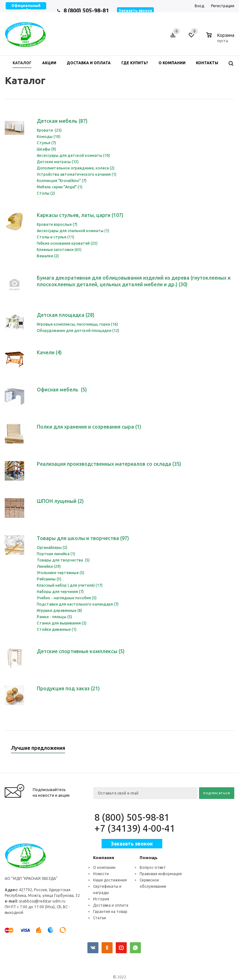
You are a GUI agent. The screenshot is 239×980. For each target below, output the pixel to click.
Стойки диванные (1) (57, 629)
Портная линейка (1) (56, 554)
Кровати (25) (49, 130)
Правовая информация (161, 874)
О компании (104, 867)
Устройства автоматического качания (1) (77, 174)
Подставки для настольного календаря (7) (78, 604)
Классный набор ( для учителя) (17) (70, 585)
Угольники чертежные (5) (61, 573)
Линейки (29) (49, 566)
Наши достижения (110, 880)
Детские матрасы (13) (58, 162)
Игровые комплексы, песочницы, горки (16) (77, 324)
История (101, 899)
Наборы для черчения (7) (60, 592)
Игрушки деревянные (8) (59, 610)
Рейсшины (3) (49, 579)
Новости (101, 874)
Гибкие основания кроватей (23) (67, 243)
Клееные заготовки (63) (59, 250)
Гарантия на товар (110, 912)
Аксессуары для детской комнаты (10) (73, 155)
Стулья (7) (46, 143)
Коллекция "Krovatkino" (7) (62, 181)
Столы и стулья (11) (56, 237)
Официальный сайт (26, 8)
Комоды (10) (49, 137)
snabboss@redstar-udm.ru (42, 901)
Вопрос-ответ (153, 867)
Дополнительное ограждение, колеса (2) (76, 168)
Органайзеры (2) (52, 547)
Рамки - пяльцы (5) (54, 617)
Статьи (100, 918)
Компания (104, 857)
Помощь (149, 857)
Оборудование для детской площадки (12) (78, 330)
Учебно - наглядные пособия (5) (67, 598)
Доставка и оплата (111, 905)
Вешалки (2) (48, 256)
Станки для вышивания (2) (62, 623)
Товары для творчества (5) (63, 560)
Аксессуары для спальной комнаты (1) (73, 231)
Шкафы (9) (46, 149)
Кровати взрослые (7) (57, 224)
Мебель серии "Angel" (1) (60, 187)
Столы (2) (46, 193)
